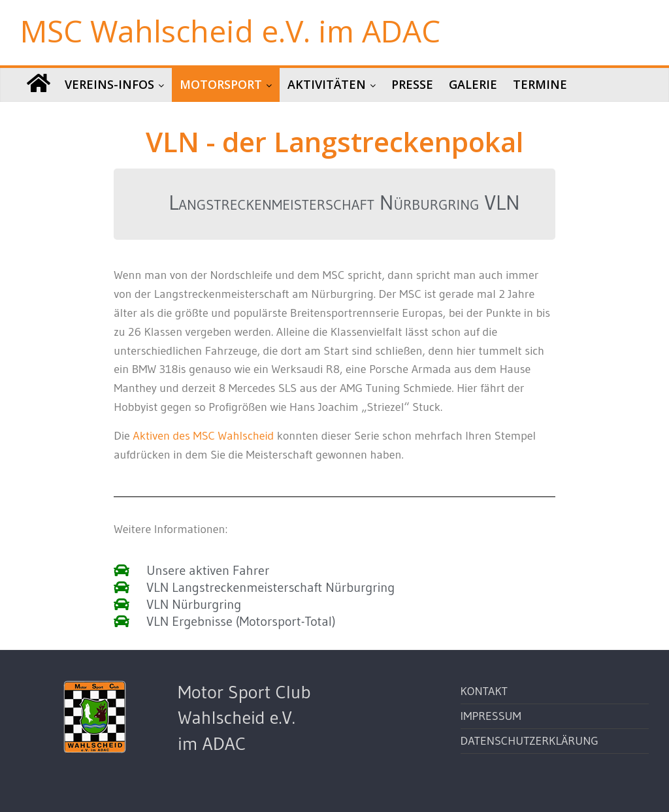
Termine (540, 84)
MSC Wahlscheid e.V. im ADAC (230, 31)
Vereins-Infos (109, 84)
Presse (412, 84)
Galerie (473, 84)
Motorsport (221, 84)
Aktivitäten (327, 84)
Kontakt (484, 691)
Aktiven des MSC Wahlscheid (203, 436)
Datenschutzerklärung (530, 741)
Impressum (491, 716)
